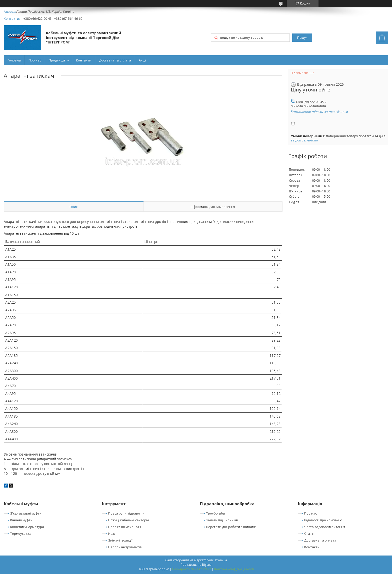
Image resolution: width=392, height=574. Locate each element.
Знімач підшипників (222, 520)
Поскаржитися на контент (191, 569)
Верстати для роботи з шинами (231, 527)
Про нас (35, 60)
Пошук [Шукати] (302, 38)
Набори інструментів (125, 547)
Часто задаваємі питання (325, 527)
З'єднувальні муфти (26, 513)
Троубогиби (216, 513)
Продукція (57, 60)
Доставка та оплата (115, 60)
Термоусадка (21, 534)
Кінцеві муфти (21, 520)
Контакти (84, 60)
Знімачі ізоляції (120, 540)
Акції (142, 60)
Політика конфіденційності (234, 569)
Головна (14, 60)
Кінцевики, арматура (27, 527)
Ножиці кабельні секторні (129, 520)
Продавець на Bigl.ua (196, 565)
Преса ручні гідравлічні (127, 513)
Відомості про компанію (323, 520)
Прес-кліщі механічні (125, 527)
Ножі (112, 534)
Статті (309, 534)
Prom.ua (221, 560)
